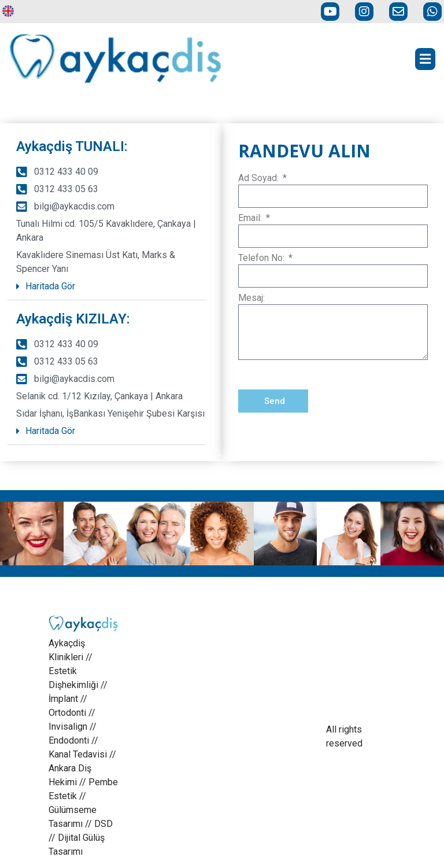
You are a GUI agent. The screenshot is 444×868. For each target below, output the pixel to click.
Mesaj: (251, 298)
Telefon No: (262, 258)
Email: (251, 218)
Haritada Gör (50, 286)
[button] (107, 287)
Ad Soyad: (260, 179)
